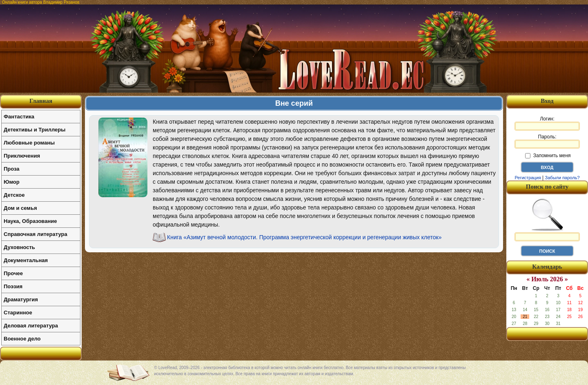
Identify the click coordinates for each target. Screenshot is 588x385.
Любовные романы (29, 143)
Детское (14, 195)
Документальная (26, 260)
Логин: (547, 123)
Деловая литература (31, 326)
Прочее (13, 273)
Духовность (19, 247)
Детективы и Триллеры (35, 130)
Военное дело (22, 339)
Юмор (12, 182)
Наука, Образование (30, 221)
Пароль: (547, 141)
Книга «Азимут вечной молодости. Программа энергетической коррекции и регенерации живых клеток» (304, 237)
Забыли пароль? (562, 178)
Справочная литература (36, 234)
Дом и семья (20, 208)
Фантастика (19, 117)
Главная (41, 101)
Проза (12, 169)
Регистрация (528, 178)
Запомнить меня (548, 156)
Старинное (18, 313)
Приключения (22, 156)
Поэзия (13, 286)
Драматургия (21, 299)
